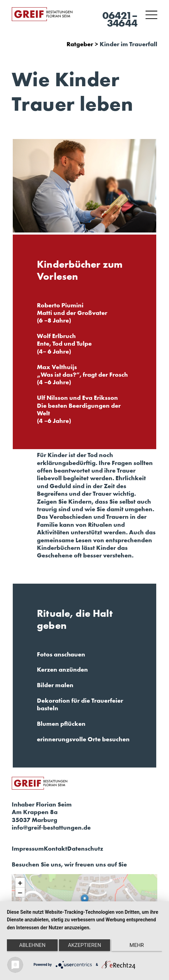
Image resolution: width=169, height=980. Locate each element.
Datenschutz (85, 849)
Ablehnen (32, 945)
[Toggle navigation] (151, 15)
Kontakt (56, 849)
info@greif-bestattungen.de (51, 827)
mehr (137, 945)
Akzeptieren (84, 945)
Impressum (28, 849)
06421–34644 (120, 19)
